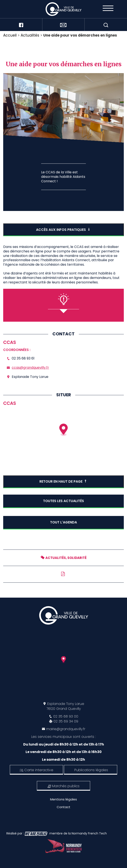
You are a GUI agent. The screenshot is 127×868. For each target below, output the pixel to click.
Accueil (10, 35)
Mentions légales (63, 799)
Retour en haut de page (63, 481)
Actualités (30, 35)
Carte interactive (37, 770)
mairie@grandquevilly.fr (66, 729)
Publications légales (91, 770)
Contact (63, 807)
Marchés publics (63, 786)
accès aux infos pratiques (63, 230)
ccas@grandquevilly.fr (30, 368)
